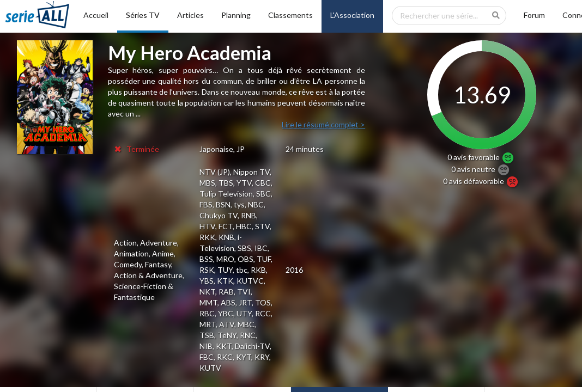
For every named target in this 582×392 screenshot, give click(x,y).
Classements (290, 15)
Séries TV (143, 15)
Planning (236, 15)
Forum (534, 15)
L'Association (352, 15)
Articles (190, 15)
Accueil (96, 15)
